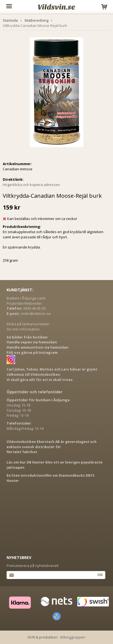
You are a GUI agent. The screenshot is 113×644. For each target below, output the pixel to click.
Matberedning (37, 20)
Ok (100, 575)
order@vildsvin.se (36, 313)
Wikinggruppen (73, 637)
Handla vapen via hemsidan (32, 342)
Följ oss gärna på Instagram (32, 352)
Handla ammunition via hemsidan (38, 347)
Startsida (10, 20)
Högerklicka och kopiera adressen (31, 185)
